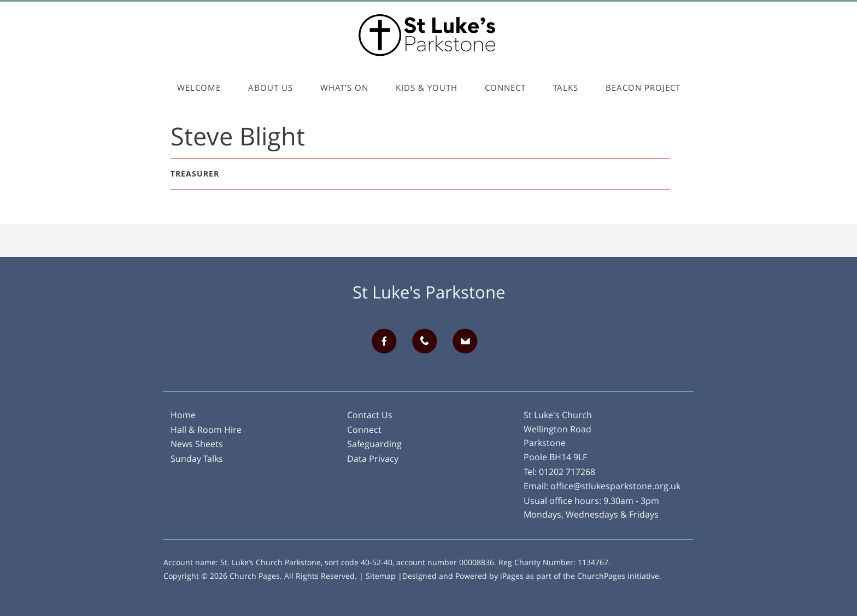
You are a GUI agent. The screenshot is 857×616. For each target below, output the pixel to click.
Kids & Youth (427, 87)
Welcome (199, 87)
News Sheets (197, 444)
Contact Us (370, 415)
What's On (344, 87)
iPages (512, 576)
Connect (505, 87)
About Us (271, 87)
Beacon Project (643, 87)
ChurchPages (601, 576)
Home (183, 415)
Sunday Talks (197, 459)
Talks (566, 87)
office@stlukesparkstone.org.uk (615, 486)
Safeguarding (374, 444)
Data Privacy (373, 459)
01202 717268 (567, 472)
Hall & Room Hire (206, 430)
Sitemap (381, 576)
